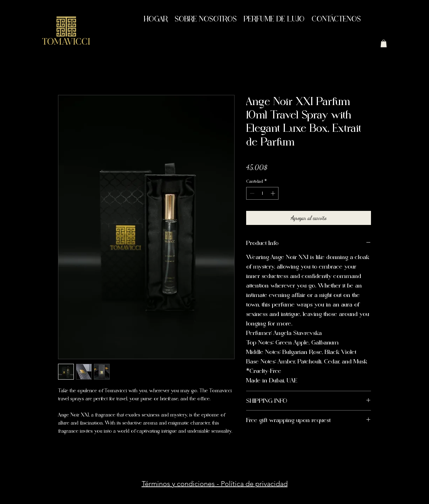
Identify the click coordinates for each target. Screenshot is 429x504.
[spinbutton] (262, 193)
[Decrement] (251, 193)
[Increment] (274, 193)
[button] (384, 44)
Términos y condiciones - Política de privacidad (215, 484)
